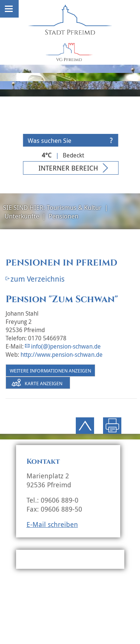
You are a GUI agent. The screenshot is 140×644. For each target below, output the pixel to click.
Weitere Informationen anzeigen (50, 371)
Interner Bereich (68, 168)
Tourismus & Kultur (74, 207)
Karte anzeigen (43, 383)
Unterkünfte (22, 216)
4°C (47, 155)
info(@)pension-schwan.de (66, 346)
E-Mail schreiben (52, 524)
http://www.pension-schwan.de (62, 355)
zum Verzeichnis (38, 279)
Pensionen (63, 216)
